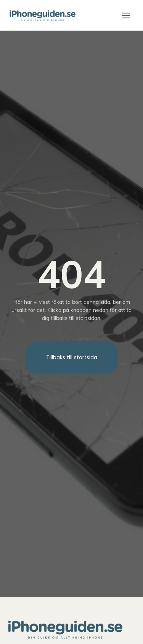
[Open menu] (126, 15)
